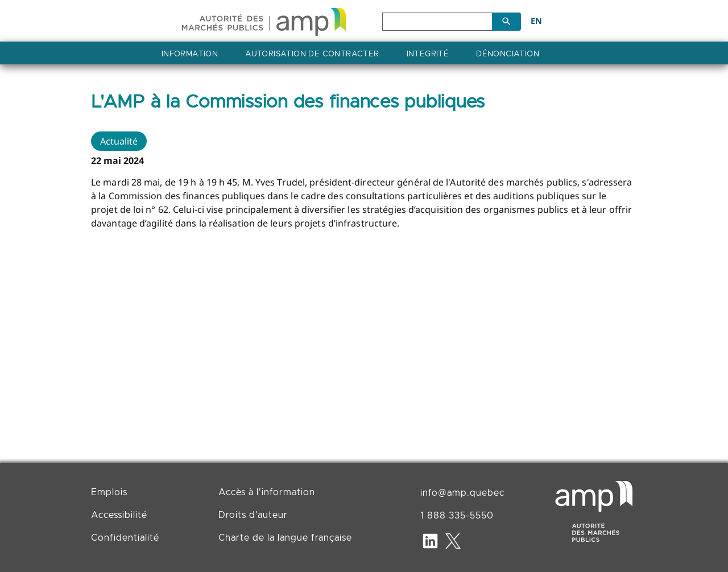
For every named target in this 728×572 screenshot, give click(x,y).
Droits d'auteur (253, 515)
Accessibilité (119, 515)
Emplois (109, 492)
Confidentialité (125, 538)
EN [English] (536, 21)
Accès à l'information (267, 492)
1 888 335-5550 (457, 516)
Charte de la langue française (285, 538)
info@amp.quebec (462, 493)
